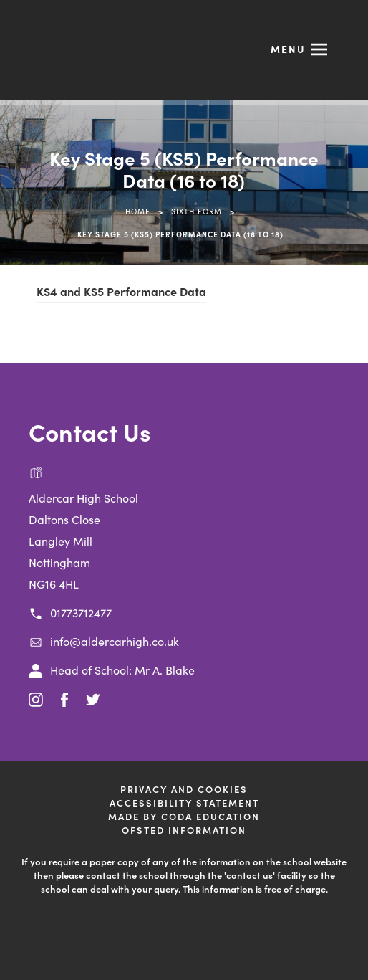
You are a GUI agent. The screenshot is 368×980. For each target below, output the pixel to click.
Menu (288, 49)
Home (138, 211)
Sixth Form (197, 211)
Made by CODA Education (184, 816)
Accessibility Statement (184, 803)
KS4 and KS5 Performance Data (121, 291)
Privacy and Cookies (184, 789)
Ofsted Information (184, 830)
